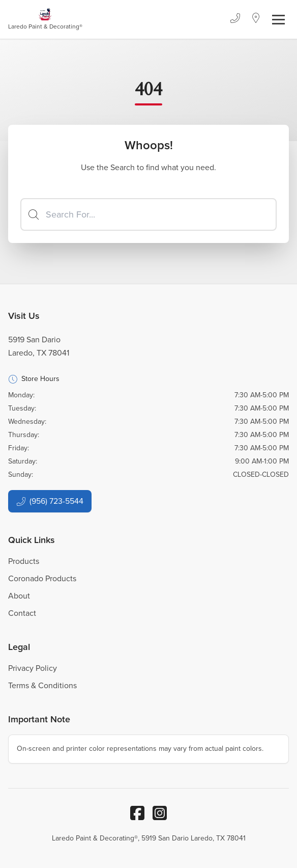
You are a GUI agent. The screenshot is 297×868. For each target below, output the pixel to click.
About (19, 596)
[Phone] (235, 19)
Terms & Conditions (42, 685)
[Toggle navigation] (278, 20)
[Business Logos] (45, 19)
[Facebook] (137, 813)
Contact (22, 613)
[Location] (256, 19)
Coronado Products (42, 578)
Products (24, 561)
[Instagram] (160, 813)
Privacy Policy (33, 668)
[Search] (148, 214)
